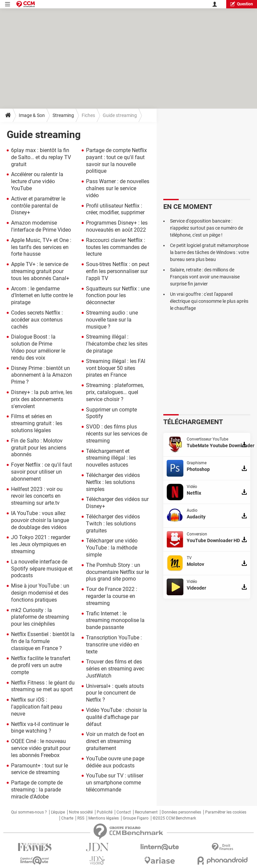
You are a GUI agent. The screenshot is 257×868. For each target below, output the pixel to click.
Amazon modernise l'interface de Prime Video (41, 226)
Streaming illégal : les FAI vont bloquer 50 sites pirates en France (116, 368)
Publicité (105, 812)
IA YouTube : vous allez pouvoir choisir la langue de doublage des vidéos (40, 520)
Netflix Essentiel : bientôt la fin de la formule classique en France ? (43, 641)
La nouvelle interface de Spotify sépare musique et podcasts (42, 569)
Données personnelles (181, 812)
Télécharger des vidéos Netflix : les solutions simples (113, 482)
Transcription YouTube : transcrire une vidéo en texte (114, 645)
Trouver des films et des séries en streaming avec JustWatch (115, 669)
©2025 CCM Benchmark (174, 818)
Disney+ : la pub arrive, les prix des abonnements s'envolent (42, 399)
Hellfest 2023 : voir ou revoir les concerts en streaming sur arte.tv (37, 496)
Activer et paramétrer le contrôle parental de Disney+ (38, 206)
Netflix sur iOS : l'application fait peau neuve (37, 707)
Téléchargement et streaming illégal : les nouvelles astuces (111, 458)
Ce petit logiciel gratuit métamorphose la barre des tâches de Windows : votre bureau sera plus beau (209, 252)
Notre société (81, 812)
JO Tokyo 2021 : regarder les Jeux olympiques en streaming (41, 544)
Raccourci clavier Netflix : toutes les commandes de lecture (116, 247)
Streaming (63, 115)
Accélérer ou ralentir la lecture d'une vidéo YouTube (37, 181)
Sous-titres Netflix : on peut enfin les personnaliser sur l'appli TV (118, 271)
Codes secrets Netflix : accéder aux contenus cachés (37, 320)
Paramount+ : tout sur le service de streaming (39, 769)
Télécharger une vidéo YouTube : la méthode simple (112, 548)
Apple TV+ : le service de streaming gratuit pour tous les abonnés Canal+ (40, 271)
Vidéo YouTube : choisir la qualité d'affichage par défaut (116, 717)
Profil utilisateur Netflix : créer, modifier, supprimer (115, 209)
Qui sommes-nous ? (29, 812)
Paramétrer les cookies (226, 812)
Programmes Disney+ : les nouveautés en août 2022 (117, 226)
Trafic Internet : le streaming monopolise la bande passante (115, 621)
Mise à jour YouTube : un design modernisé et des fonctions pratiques (40, 593)
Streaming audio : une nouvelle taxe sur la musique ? (112, 320)
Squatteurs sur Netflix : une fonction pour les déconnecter (118, 296)
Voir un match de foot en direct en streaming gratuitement (115, 741)
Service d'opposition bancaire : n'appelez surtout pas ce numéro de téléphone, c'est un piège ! (206, 228)
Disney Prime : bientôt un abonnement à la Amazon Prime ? (41, 375)
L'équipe (58, 812)
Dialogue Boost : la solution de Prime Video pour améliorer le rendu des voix (38, 347)
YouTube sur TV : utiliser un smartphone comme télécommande (115, 783)
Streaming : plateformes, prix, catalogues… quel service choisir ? (115, 392)
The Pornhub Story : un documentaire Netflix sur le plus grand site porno (117, 572)
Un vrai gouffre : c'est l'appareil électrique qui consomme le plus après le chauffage (209, 301)
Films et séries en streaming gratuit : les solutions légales (37, 423)
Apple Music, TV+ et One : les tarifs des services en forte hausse (41, 247)
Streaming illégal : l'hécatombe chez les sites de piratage (117, 344)
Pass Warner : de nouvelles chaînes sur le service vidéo (118, 188)
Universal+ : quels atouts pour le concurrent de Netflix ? (115, 693)
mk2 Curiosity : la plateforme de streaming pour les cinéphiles (40, 617)
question (242, 4)
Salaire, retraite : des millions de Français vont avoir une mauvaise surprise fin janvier (205, 277)
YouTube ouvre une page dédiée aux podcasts (115, 762)
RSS (81, 818)
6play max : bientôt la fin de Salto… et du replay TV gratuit (41, 157)
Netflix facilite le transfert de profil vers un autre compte (41, 665)
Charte (67, 818)
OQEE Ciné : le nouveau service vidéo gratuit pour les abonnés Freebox (41, 748)
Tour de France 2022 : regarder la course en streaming (112, 596)
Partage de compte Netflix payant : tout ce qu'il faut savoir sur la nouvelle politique (116, 161)
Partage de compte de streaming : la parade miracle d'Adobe (37, 790)
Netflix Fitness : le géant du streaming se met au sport (43, 686)
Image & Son (32, 115)
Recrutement (146, 812)
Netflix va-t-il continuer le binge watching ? (40, 728)
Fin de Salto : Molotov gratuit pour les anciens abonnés (39, 448)
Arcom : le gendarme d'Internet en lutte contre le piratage (42, 296)
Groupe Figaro (136, 818)
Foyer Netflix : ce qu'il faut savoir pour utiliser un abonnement (41, 472)
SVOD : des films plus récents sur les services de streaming (117, 434)
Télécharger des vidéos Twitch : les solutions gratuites (113, 524)
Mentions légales (104, 818)
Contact (124, 812)
